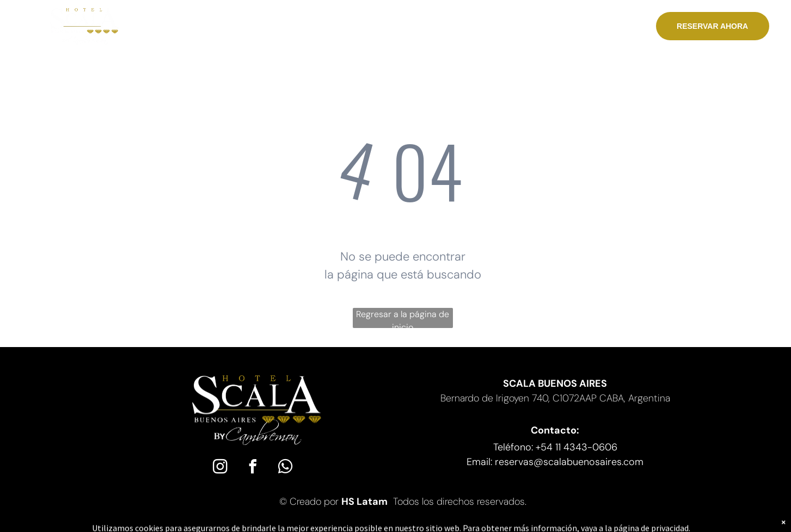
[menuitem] (197, 27)
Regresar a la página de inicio (403, 318)
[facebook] (253, 468)
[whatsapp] (285, 468)
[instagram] (220, 468)
